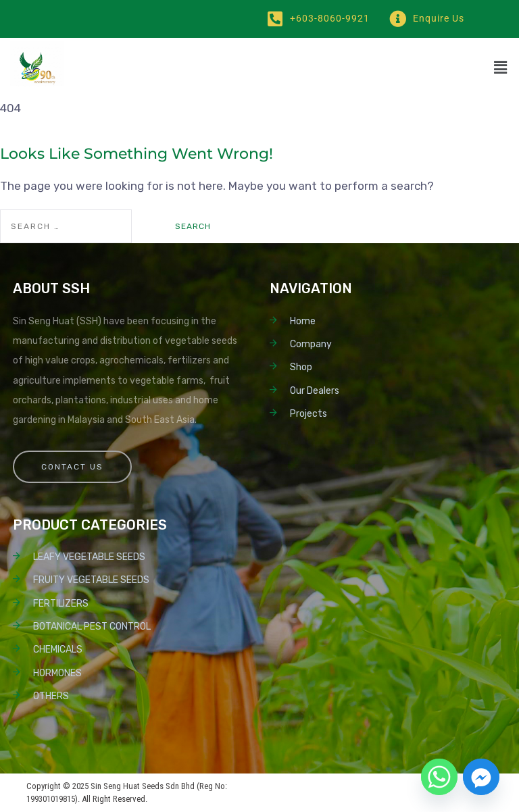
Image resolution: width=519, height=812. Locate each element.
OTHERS (51, 696)
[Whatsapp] (439, 777)
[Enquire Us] (398, 19)
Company (311, 344)
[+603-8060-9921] (275, 19)
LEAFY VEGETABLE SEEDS (89, 557)
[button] (500, 68)
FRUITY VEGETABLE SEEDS (91, 580)
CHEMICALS (58, 650)
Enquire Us (439, 18)
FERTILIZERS (61, 604)
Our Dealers (315, 391)
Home (303, 321)
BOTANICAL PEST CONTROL (92, 627)
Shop (301, 367)
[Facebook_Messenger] (481, 777)
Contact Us (72, 467)
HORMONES (57, 673)
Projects (308, 414)
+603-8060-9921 (330, 18)
